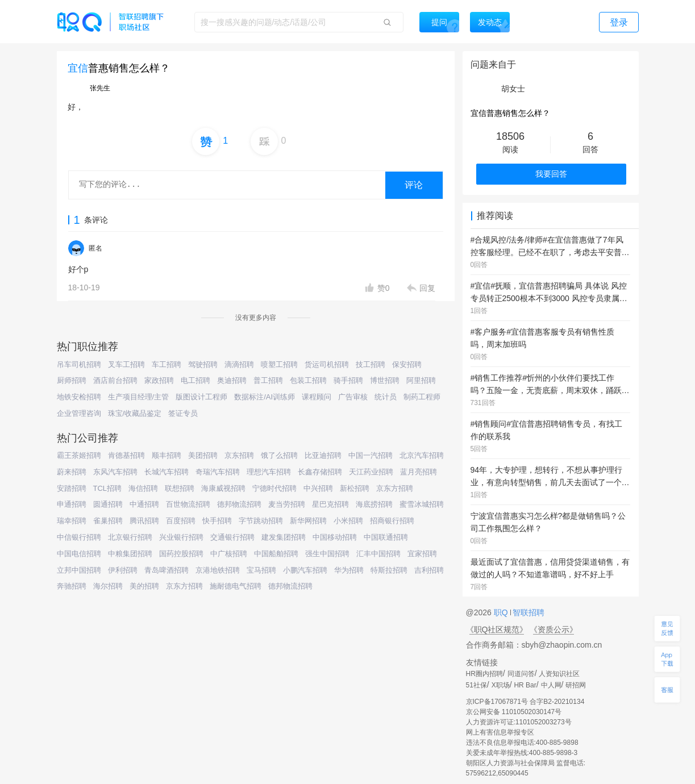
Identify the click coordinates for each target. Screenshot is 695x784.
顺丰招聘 (167, 455)
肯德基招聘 (126, 455)
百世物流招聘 (188, 504)
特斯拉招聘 (389, 570)
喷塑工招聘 (279, 364)
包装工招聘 (308, 380)
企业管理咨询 (79, 413)
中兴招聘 (318, 488)
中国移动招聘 (335, 537)
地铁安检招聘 (79, 397)
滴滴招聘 (239, 364)
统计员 (386, 397)
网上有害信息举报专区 (500, 732)
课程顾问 (317, 397)
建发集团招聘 (284, 537)
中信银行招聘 (79, 537)
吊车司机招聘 (79, 364)
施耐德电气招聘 (236, 586)
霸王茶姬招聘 (79, 455)
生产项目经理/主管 (139, 397)
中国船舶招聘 (276, 554)
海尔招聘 (108, 586)
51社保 (476, 685)
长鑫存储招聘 (320, 472)
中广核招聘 (229, 554)
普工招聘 (268, 380)
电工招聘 (195, 380)
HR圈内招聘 (484, 674)
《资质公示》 (553, 629)
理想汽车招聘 (269, 472)
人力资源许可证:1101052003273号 (519, 722)
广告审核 (353, 397)
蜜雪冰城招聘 (422, 504)
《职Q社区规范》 (497, 629)
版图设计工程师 (201, 397)
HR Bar (525, 685)
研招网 (576, 685)
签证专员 (183, 413)
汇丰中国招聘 (378, 554)
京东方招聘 (395, 488)
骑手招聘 (348, 380)
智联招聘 (528, 612)
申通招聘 (72, 504)
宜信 (78, 68)
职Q (502, 612)
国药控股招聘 (181, 554)
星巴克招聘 (330, 504)
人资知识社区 (559, 674)
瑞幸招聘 (72, 521)
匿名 (95, 248)
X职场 (501, 685)
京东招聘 (239, 455)
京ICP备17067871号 (497, 702)
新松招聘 (355, 488)
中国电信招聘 (79, 554)
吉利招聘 (429, 570)
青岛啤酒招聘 (167, 570)
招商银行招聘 (392, 521)
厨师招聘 (72, 380)
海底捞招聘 (374, 504)
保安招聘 (407, 364)
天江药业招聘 (371, 472)
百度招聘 (181, 521)
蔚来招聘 (72, 472)
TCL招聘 (108, 488)
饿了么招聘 (279, 455)
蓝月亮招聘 (419, 472)
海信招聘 (143, 488)
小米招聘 (348, 521)
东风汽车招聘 (115, 472)
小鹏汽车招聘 (305, 570)
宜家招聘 (422, 554)
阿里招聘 (421, 380)
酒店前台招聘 (115, 380)
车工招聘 (167, 364)
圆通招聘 (108, 504)
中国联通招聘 (386, 537)
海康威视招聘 (223, 488)
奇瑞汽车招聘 (218, 472)
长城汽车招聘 (167, 472)
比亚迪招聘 (323, 455)
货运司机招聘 (327, 364)
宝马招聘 (261, 570)
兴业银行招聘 (181, 537)
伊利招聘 (123, 570)
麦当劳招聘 (287, 504)
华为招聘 (349, 570)
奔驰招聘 (72, 586)
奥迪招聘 (232, 380)
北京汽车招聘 (422, 455)
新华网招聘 (308, 521)
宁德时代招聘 (274, 488)
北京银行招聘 (130, 537)
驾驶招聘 (203, 364)
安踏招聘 (72, 488)
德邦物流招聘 (239, 504)
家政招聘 (159, 380)
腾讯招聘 (144, 521)
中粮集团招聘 (130, 554)
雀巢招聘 (108, 521)
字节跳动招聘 (261, 521)
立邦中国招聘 (79, 570)
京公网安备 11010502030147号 (514, 712)
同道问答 (521, 674)
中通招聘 (144, 504)
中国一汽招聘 (371, 455)
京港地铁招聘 (218, 570)
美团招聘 (203, 455)
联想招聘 (180, 488)
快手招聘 (217, 521)
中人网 (551, 685)
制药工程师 (422, 397)
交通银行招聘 (232, 537)
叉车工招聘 (126, 364)
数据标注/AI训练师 (265, 397)
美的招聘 (144, 586)
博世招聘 (385, 380)
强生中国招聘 (327, 554)
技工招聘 (371, 364)
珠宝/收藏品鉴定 (135, 413)
